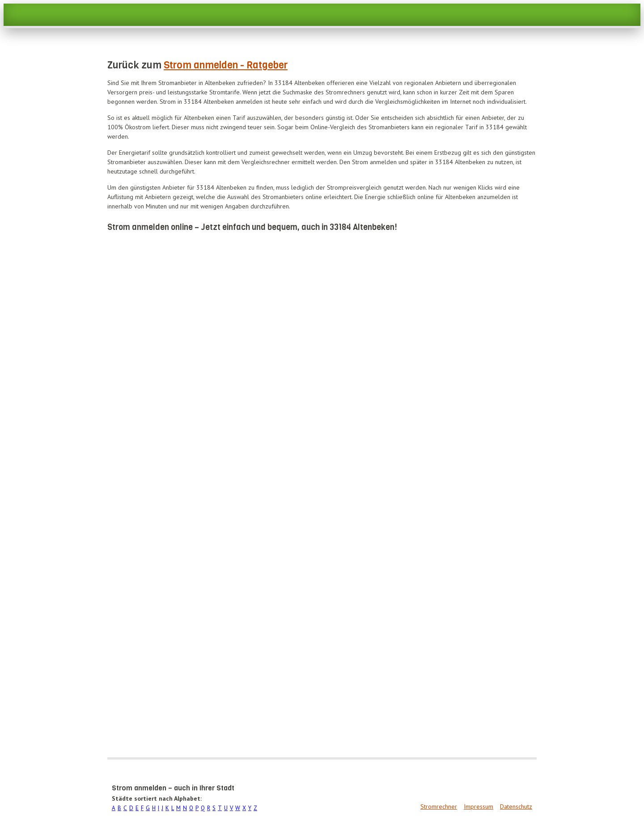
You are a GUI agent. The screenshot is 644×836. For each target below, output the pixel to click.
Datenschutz (516, 806)
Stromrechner (439, 806)
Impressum (479, 806)
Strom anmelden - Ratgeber (226, 65)
